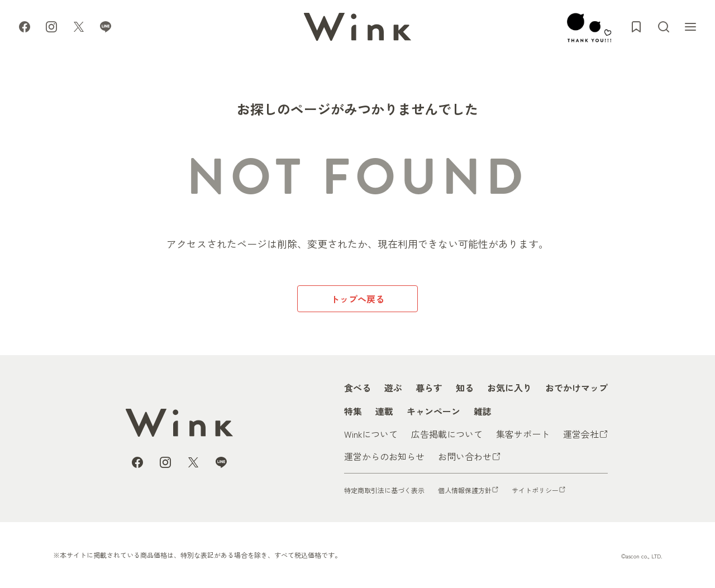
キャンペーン (433, 411)
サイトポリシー (535, 490)
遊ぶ (393, 388)
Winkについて (371, 434)
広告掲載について (447, 434)
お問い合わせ (465, 456)
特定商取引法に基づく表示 (384, 490)
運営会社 (581, 434)
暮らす (429, 388)
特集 (353, 411)
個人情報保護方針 (465, 490)
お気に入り (509, 388)
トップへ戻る (357, 299)
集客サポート (523, 434)
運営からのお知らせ (384, 456)
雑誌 (483, 411)
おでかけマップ (576, 388)
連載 (384, 411)
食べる (357, 388)
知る (465, 388)
